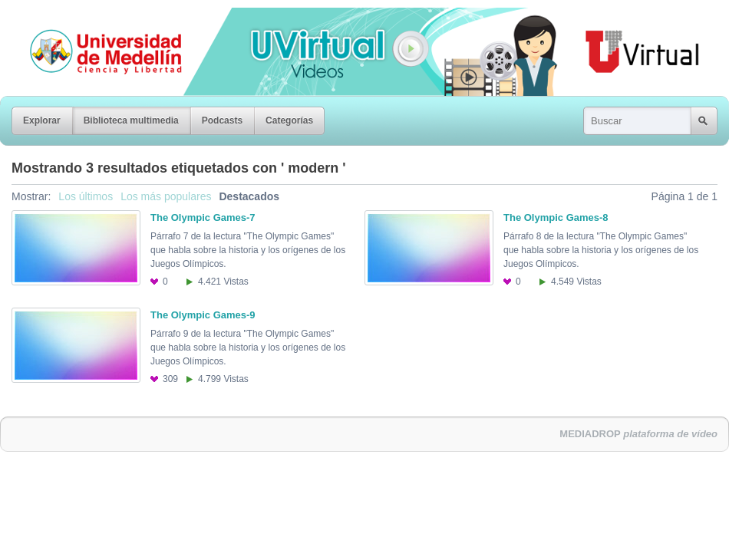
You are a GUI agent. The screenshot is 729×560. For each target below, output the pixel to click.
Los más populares (166, 196)
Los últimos (86, 196)
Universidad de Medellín (94, 18)
